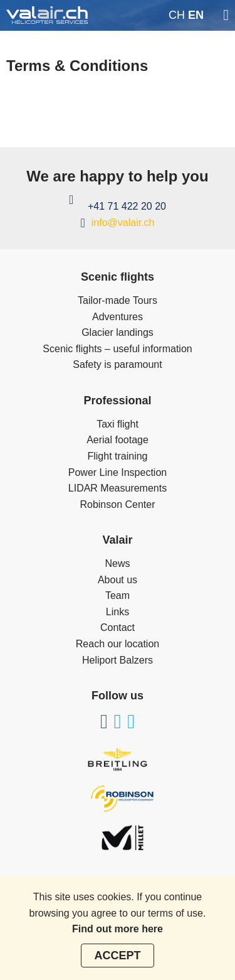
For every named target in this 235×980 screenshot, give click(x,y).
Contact (118, 627)
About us (118, 580)
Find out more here (118, 929)
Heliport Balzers (118, 660)
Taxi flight (118, 424)
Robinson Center (117, 504)
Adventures (118, 317)
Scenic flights (118, 277)
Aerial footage (118, 440)
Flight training (117, 456)
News (117, 563)
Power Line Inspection (118, 472)
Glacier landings (118, 332)
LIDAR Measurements (118, 488)
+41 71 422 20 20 (127, 206)
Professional (117, 401)
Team (118, 595)
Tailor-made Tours (118, 300)
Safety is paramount (117, 364)
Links (118, 612)
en (196, 15)
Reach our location (118, 644)
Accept (117, 956)
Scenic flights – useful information (117, 349)
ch (177, 15)
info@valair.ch (123, 223)
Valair (117, 540)
